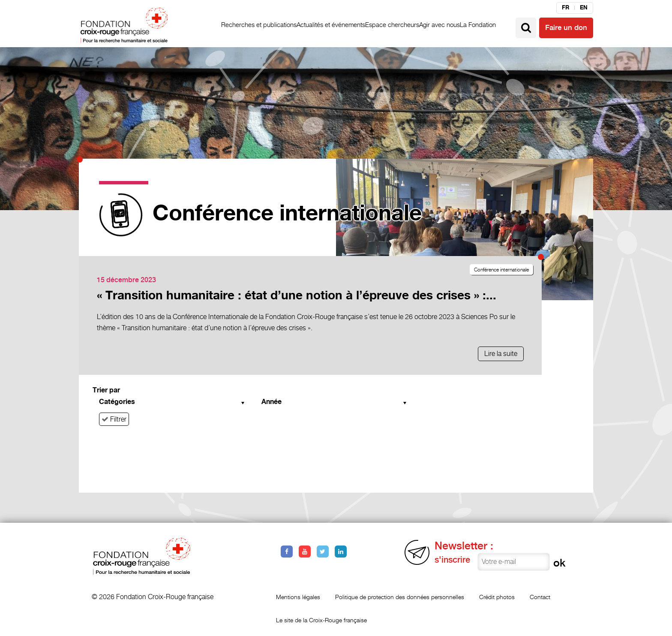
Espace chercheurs (392, 25)
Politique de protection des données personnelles (400, 597)
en (584, 8)
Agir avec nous (439, 25)
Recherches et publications (259, 25)
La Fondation (478, 25)
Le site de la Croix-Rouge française (321, 620)
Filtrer (114, 419)
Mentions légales (298, 597)
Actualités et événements (331, 25)
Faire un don (566, 28)
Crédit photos (497, 597)
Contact (540, 597)
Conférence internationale (501, 270)
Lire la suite (501, 354)
